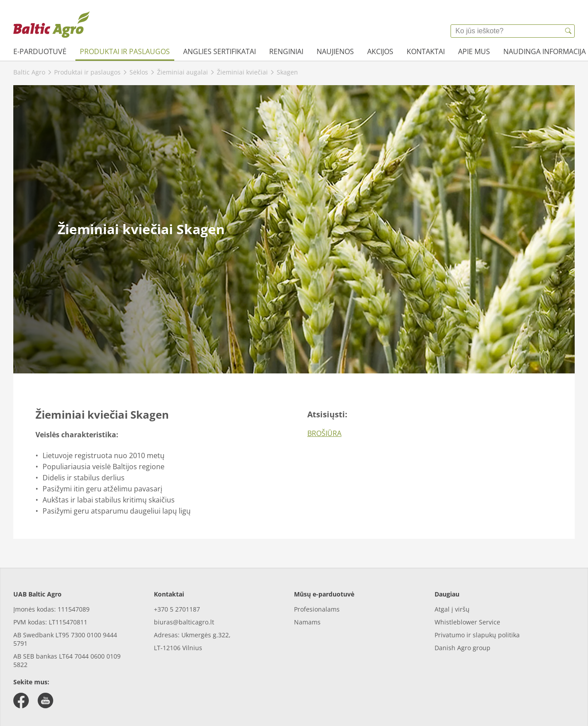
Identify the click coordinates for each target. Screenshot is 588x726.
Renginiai (286, 51)
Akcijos (380, 51)
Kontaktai (426, 51)
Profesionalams (317, 609)
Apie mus (474, 51)
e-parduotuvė (40, 51)
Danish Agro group (463, 648)
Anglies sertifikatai (220, 51)
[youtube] (45, 700)
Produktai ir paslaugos (125, 51)
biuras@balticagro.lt (184, 622)
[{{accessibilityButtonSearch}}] (568, 31)
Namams (307, 622)
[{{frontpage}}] (51, 24)
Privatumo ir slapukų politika (477, 635)
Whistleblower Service (467, 622)
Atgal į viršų (452, 609)
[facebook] (21, 700)
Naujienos (335, 51)
